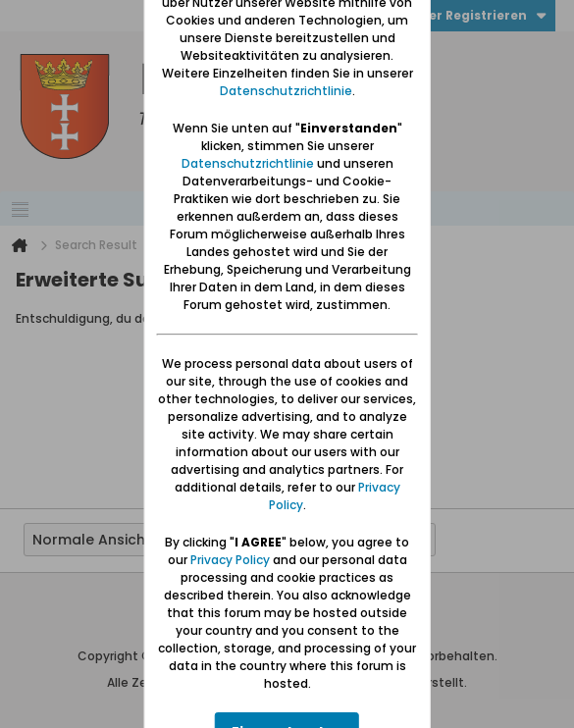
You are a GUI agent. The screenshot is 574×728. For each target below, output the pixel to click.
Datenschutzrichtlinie (286, 91)
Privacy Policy (230, 560)
